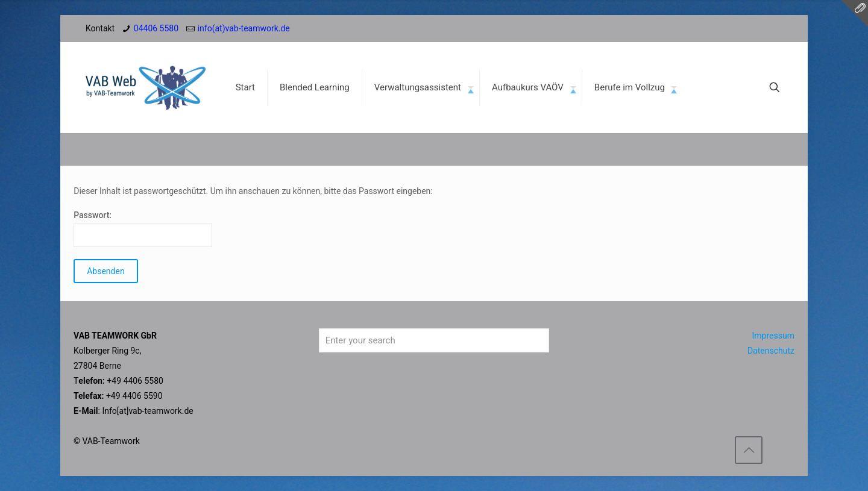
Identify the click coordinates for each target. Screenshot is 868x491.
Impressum (773, 336)
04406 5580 (156, 28)
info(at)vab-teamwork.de (244, 28)
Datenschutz (771, 351)
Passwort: (143, 229)
